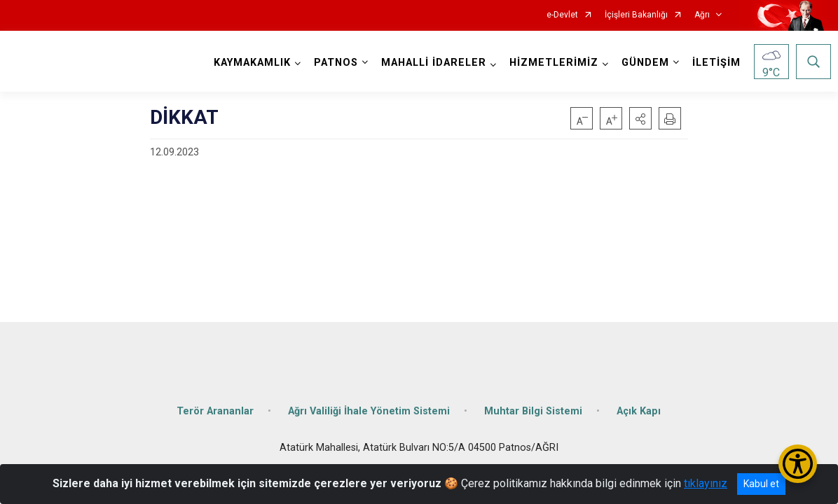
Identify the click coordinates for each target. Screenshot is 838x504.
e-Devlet (562, 15)
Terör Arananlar (215, 401)
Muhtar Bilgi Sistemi (533, 401)
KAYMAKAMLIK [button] (249, 63)
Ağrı (702, 15)
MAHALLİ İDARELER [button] (430, 63)
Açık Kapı (639, 401)
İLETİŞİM (713, 63)
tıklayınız (706, 483)
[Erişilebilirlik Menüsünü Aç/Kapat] (798, 464)
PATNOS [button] (332, 63)
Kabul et (761, 484)
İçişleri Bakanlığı (636, 15)
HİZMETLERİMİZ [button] (550, 63)
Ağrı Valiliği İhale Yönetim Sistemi (369, 401)
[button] (640, 118)
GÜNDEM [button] (642, 63)
